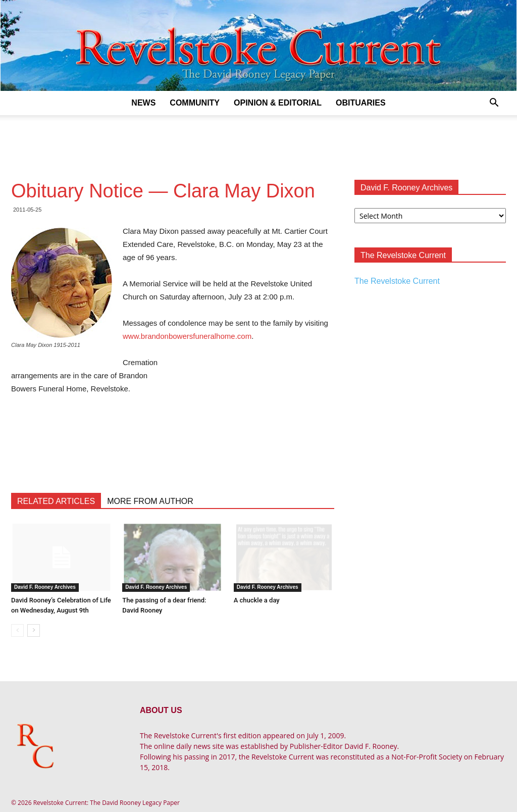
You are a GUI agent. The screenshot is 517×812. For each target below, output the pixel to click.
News (143, 103)
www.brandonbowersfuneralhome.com (187, 336)
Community (195, 103)
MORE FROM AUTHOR (150, 501)
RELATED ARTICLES (56, 501)
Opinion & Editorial (278, 103)
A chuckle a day (257, 600)
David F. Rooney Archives (45, 587)
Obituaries (361, 103)
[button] (494, 104)
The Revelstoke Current (397, 281)
